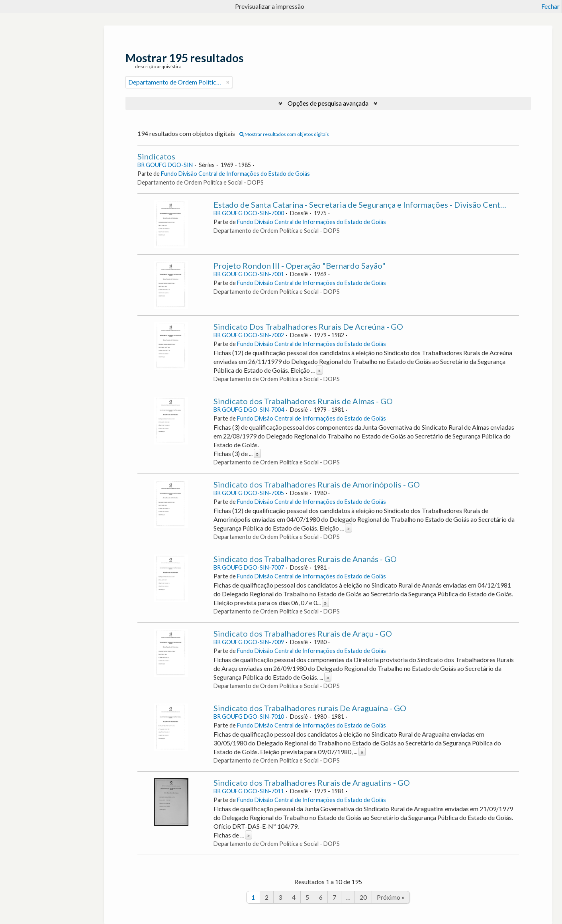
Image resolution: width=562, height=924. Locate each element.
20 (363, 897)
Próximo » (391, 897)
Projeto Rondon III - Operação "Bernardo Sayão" (300, 265)
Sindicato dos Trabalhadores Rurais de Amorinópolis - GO (317, 484)
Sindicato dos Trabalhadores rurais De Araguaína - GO (310, 708)
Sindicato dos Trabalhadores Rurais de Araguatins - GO (312, 782)
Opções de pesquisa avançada (328, 103)
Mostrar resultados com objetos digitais (284, 134)
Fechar (550, 6)
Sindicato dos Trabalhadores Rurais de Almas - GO (303, 401)
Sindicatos (156, 156)
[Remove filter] (228, 82)
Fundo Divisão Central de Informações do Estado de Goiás (235, 174)
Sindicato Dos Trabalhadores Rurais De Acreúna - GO (308, 326)
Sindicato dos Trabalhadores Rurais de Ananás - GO (305, 559)
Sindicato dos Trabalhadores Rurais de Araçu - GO (303, 633)
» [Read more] (319, 370)
